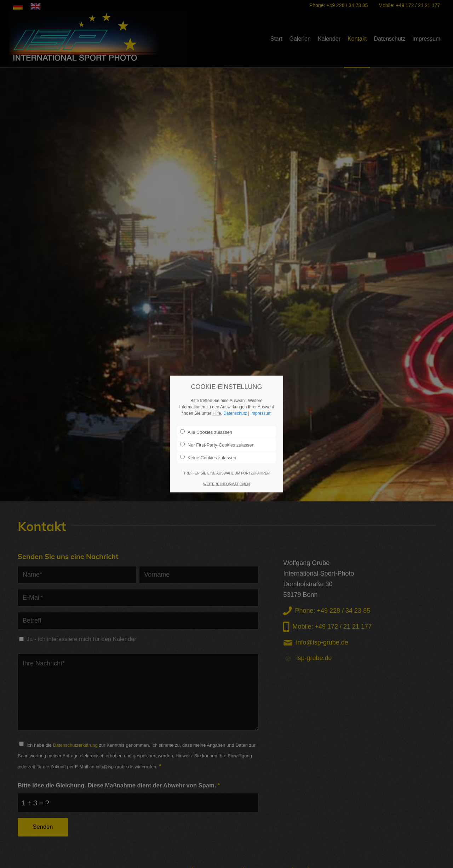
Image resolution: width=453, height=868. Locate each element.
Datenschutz (235, 413)
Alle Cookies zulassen (206, 432)
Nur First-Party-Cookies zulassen (217, 444)
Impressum (261, 413)
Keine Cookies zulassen (208, 458)
